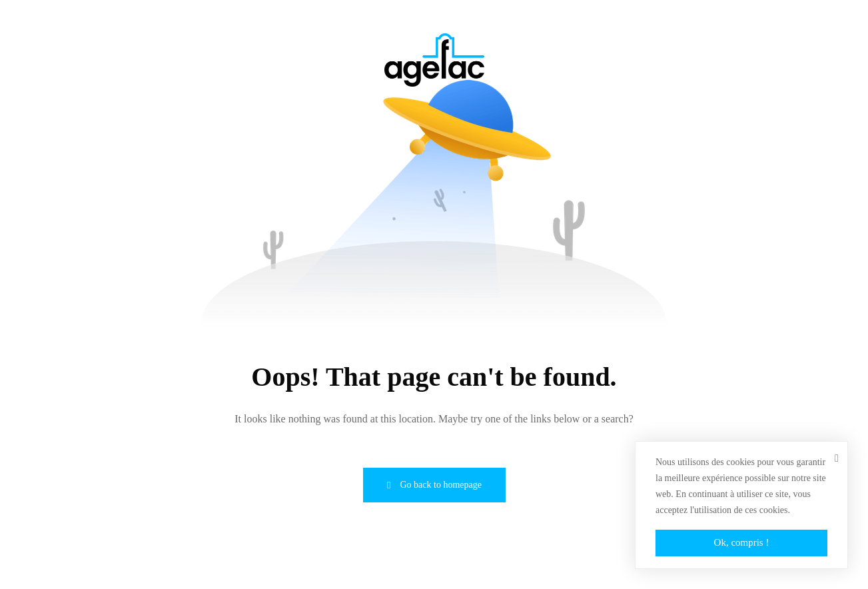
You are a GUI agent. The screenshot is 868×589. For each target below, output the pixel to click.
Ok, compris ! (742, 542)
